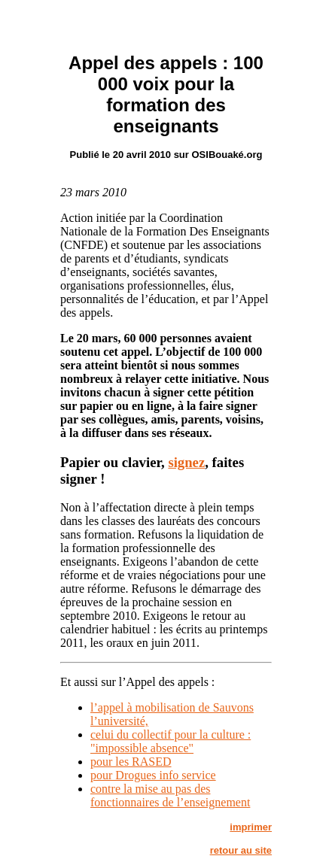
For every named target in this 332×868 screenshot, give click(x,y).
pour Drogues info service (153, 775)
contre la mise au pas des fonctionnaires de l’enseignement (170, 795)
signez (186, 462)
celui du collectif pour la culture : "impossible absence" (171, 741)
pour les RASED (131, 762)
